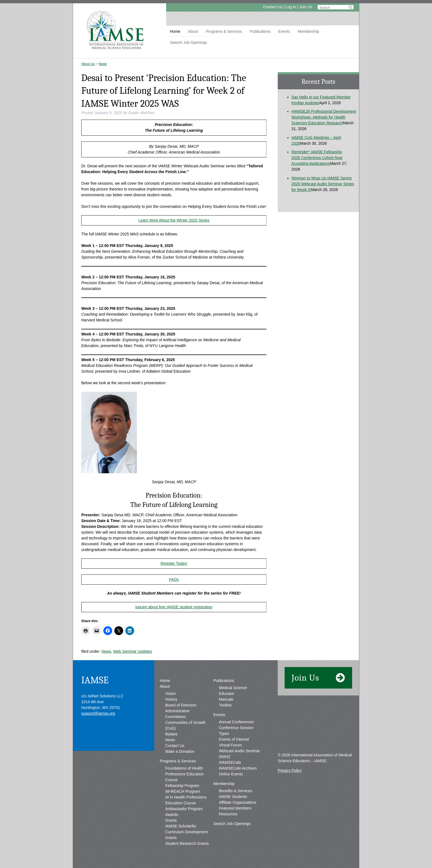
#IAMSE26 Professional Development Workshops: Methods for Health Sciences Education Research (324, 117)
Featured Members (235, 808)
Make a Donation (180, 751)
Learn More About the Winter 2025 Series (174, 220)
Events (284, 31)
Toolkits (225, 705)
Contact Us (273, 7)
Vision (171, 694)
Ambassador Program (184, 809)
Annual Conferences (236, 722)
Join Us (306, 7)
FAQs (174, 579)
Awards (172, 815)
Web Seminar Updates (133, 651)
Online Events (231, 774)
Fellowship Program (182, 786)
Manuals (226, 699)
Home (175, 31)
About (193, 31)
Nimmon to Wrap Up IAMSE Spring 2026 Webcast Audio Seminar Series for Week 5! (323, 184)
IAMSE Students (233, 797)
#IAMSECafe (230, 762)
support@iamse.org (98, 713)
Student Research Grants (187, 843)
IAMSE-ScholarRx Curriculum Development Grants (187, 832)
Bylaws (171, 734)
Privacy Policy (290, 770)
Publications (260, 31)
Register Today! (174, 563)
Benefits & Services (235, 791)
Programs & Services (224, 31)
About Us (88, 64)
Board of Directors (181, 705)
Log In (291, 7)
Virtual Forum (230, 745)
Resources (228, 814)
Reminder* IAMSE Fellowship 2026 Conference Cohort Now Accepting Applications (317, 158)
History (171, 699)
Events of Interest (234, 739)
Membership (308, 31)
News (103, 64)
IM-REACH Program (183, 791)
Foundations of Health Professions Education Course (184, 774)
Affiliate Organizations (237, 802)
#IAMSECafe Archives (238, 768)
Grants (171, 820)
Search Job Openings (189, 42)
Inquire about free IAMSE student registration (174, 607)
